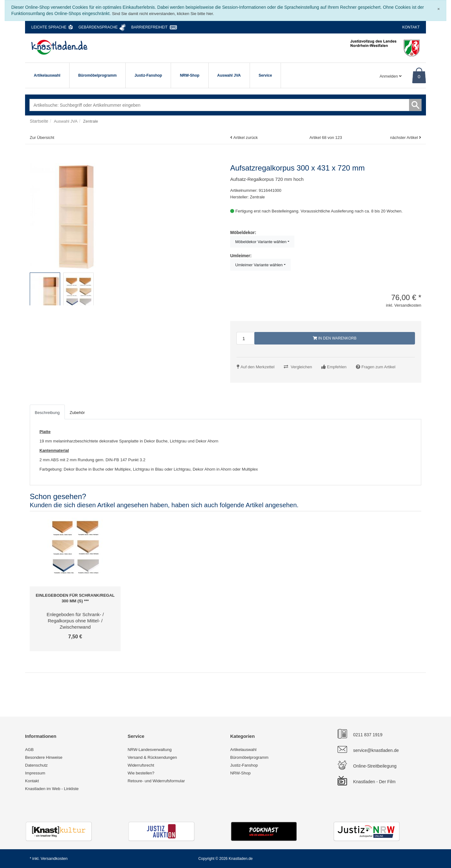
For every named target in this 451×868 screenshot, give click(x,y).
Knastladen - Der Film (374, 782)
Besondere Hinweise (44, 757)
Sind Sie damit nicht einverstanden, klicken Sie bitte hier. (163, 14)
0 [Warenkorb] (419, 77)
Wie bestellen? (141, 773)
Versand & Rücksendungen (152, 757)
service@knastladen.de (376, 750)
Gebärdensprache (98, 27)
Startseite (39, 121)
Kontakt (411, 27)
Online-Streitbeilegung (375, 766)
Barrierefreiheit (149, 27)
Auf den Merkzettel (257, 367)
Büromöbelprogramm (98, 75)
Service (265, 75)
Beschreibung (47, 413)
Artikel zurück (246, 138)
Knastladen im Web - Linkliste (52, 789)
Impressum (35, 773)
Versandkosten (54, 858)
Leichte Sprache (49, 27)
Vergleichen (301, 367)
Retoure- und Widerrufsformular (156, 781)
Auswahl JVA (229, 75)
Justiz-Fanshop (148, 75)
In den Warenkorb (335, 338)
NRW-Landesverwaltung (149, 750)
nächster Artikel (404, 138)
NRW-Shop (189, 75)
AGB (29, 750)
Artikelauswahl (47, 75)
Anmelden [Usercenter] (391, 76)
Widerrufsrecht (141, 765)
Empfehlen (337, 367)
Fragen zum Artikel (378, 367)
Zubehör (77, 413)
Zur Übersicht (42, 138)
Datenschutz (36, 765)
